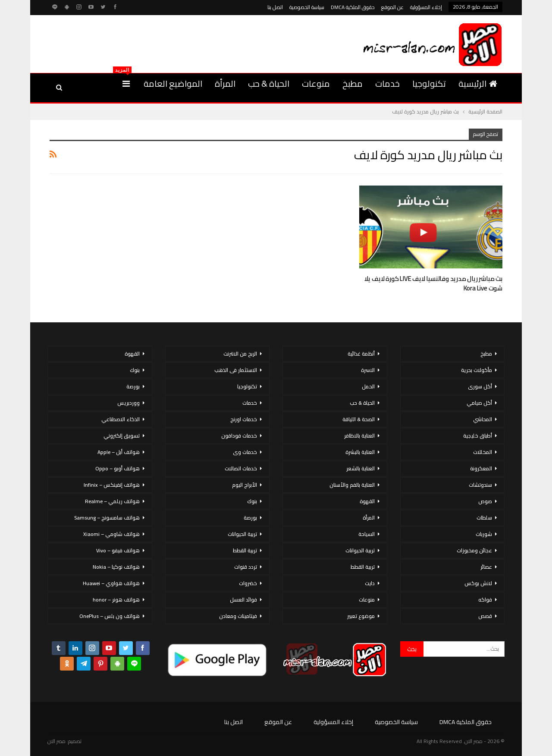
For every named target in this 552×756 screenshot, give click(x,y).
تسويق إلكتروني (122, 436)
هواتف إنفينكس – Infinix (112, 485)
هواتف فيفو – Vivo (118, 550)
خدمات (387, 83)
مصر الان (56, 741)
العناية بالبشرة (360, 452)
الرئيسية (478, 83)
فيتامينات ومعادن (238, 616)
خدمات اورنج (244, 419)
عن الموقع (392, 7)
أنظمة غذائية (361, 354)
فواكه (485, 600)
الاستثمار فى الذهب (236, 370)
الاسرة (368, 370)
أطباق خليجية (478, 436)
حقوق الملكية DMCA (353, 7)
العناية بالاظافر (359, 436)
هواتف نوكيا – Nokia (116, 567)
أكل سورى (480, 386)
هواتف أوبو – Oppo (118, 468)
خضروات (248, 583)
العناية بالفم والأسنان (352, 485)
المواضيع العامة (173, 83)
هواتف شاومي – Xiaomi (111, 534)
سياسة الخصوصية (307, 7)
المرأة (225, 83)
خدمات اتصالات (241, 468)
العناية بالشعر (361, 468)
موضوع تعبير (361, 616)
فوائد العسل (243, 600)
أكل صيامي (479, 403)
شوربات (484, 534)
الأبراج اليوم (245, 485)
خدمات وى (245, 452)
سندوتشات (480, 485)
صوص (485, 501)
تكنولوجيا (429, 83)
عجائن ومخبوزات (474, 550)
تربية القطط (363, 567)
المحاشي (483, 419)
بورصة (250, 518)
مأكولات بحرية (477, 370)
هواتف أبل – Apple (119, 452)
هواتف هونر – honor (116, 600)
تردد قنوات (246, 567)
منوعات (316, 83)
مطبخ (353, 83)
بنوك (252, 501)
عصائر (486, 567)
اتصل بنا (275, 7)
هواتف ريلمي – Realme (112, 501)
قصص (485, 616)
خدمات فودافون (239, 436)
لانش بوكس (478, 583)
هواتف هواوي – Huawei (111, 583)
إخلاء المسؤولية (426, 7)
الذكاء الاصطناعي (121, 419)
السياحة (367, 534)
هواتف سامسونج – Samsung (107, 518)
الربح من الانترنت (240, 354)
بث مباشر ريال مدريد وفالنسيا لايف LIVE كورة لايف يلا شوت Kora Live (433, 283)
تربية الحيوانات (360, 550)
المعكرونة (481, 468)
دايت (370, 583)
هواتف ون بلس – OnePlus (110, 616)
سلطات (484, 518)
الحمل (368, 386)
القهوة (367, 501)
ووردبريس (129, 403)
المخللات (483, 452)
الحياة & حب (269, 83)
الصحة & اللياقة (359, 419)
